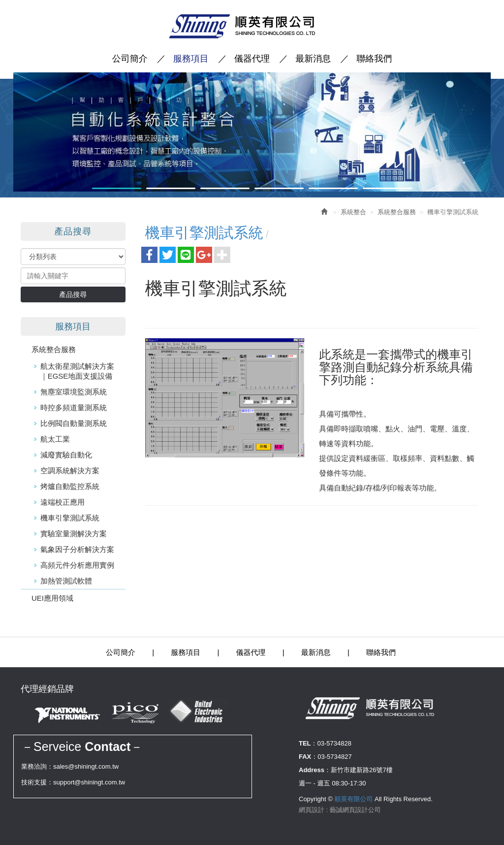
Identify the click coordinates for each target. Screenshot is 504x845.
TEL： (308, 743)
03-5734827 (334, 757)
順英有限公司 (252, 26)
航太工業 (55, 439)
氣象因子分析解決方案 (77, 549)
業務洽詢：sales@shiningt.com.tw (70, 766)
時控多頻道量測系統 (74, 407)
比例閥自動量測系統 (74, 423)
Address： (315, 770)
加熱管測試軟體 (66, 581)
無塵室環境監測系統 (74, 392)
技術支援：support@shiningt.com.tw (73, 782)
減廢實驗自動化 (66, 455)
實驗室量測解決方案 (74, 534)
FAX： (308, 757)
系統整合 (353, 212)
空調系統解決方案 (70, 471)
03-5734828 (334, 743)
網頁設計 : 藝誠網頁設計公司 (340, 810)
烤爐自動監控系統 (70, 486)
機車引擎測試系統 (70, 518)
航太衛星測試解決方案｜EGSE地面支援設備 (77, 371)
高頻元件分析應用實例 (77, 565)
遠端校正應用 (63, 502)
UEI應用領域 (52, 598)
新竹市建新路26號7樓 (362, 770)
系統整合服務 (54, 349)
